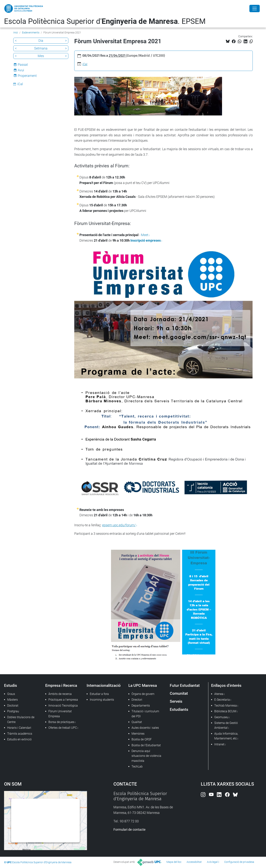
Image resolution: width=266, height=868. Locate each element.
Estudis (11, 685)
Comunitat (179, 693)
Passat (23, 65)
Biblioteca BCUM (225, 711)
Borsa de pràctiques (61, 722)
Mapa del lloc (174, 862)
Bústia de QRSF (142, 739)
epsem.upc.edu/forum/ (119, 525)
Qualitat (137, 722)
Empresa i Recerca (61, 685)
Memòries (138, 734)
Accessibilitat (194, 862)
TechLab (137, 766)
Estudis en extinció (19, 739)
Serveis (176, 701)
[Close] (255, 8)
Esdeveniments (31, 33)
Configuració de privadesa (239, 862)
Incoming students (102, 700)
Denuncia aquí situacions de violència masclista (146, 756)
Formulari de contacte (129, 829)
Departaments (141, 706)
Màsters (12, 700)
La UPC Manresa (143, 685)
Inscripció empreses (146, 240)
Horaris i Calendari (19, 728)
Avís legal (212, 862)
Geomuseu (221, 717)
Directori (137, 700)
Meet (145, 235)
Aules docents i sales (145, 728)
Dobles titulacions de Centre (21, 720)
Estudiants (179, 709)
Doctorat (13, 706)
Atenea (219, 694)
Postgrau (13, 711)
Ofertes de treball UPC (63, 728)
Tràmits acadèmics (20, 734)
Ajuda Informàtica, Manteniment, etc (226, 736)
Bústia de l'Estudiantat (146, 745)
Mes (41, 56)
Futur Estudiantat (185, 685)
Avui (21, 70)
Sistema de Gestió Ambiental (226, 725)
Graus (11, 694)
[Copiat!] (251, 41)
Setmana (41, 48)
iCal (85, 64)
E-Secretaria (222, 700)
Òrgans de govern (143, 694)
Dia (41, 41)
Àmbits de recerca (60, 694)
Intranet (219, 744)
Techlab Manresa (226, 706)
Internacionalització (104, 685)
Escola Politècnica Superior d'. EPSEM (105, 21)
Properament (27, 76)
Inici (16, 33)
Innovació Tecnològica (63, 706)
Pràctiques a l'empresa (63, 700)
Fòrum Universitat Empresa (60, 714)
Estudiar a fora (99, 694)
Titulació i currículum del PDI (145, 714)
